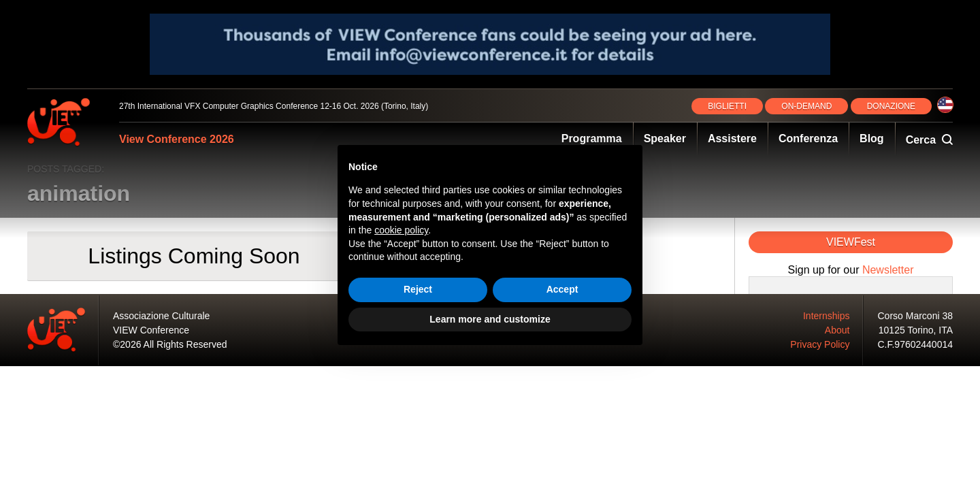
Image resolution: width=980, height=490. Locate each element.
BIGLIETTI (727, 106)
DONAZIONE (891, 106)
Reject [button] (418, 289)
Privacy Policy (820, 344)
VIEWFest (851, 242)
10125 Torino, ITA (916, 330)
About (837, 330)
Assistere (732, 138)
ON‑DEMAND (806, 106)
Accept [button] (562, 289)
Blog (872, 138)
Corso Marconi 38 (916, 316)
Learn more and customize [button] (490, 319)
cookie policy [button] (401, 230)
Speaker (665, 138)
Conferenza (808, 138)
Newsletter (888, 270)
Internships (826, 316)
